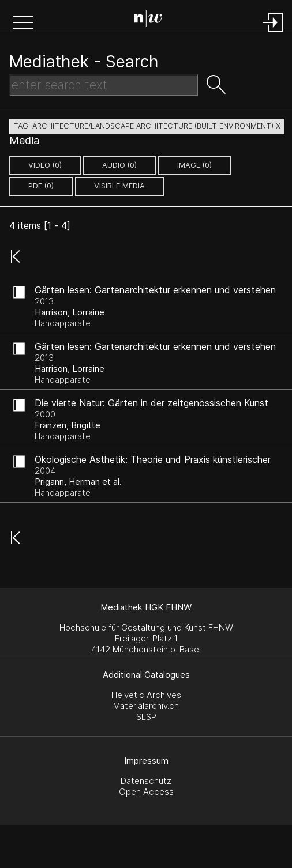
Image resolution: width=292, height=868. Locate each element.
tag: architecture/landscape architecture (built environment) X (147, 126)
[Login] (274, 33)
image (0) (194, 165)
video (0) (45, 165)
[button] (23, 24)
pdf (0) (41, 186)
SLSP (146, 717)
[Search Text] (104, 85)
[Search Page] (148, 20)
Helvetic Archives (146, 695)
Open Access (146, 792)
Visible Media (119, 186)
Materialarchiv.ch (146, 706)
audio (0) (119, 165)
